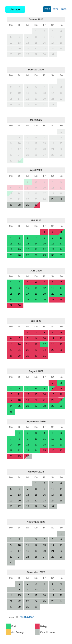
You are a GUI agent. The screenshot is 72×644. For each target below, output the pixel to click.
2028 (64, 9)
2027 (55, 9)
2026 (47, 9)
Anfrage (15, 9)
